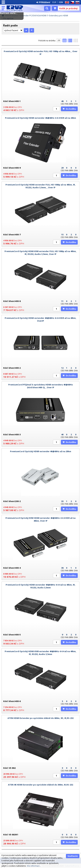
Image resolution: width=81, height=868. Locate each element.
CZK (61, 2)
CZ (72, 2)
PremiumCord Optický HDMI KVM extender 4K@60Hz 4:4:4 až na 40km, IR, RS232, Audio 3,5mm (40, 653)
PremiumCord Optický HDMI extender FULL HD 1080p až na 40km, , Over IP (41, 53)
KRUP (16, 8)
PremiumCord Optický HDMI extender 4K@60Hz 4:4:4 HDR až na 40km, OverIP (40, 319)
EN (66, 2)
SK (77, 2)
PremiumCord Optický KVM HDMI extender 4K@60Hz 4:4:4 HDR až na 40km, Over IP (40, 519)
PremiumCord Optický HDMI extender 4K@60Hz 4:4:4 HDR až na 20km (40, 118)
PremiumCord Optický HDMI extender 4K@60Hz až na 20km (41, 451)
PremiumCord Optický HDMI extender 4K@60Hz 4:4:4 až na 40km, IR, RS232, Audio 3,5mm (40, 586)
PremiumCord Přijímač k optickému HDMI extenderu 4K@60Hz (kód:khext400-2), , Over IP (41, 386)
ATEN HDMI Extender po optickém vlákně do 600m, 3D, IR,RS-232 (40, 718)
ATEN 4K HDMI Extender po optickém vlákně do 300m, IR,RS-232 (40, 785)
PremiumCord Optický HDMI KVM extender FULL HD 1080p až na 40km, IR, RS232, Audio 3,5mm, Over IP (40, 253)
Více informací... (34, 866)
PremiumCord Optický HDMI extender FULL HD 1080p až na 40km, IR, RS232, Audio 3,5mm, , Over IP (40, 186)
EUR (54, 2)
